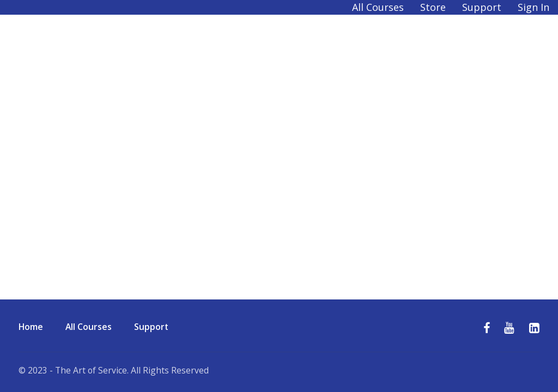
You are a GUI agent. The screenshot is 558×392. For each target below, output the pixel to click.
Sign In (533, 7)
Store (433, 7)
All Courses (378, 7)
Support (482, 7)
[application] (555, 389)
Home (31, 327)
